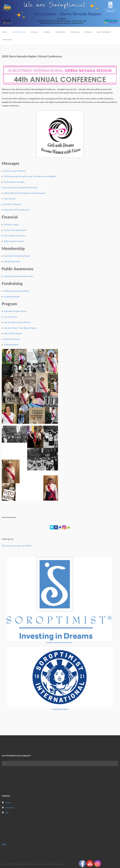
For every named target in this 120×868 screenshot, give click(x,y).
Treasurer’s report (11, 225)
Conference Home (19, 32)
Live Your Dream (11, 317)
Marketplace (8, 40)
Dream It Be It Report (13, 333)
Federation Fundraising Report (17, 291)
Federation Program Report (15, 311)
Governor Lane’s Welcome (15, 171)
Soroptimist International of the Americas (59, 643)
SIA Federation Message (14, 182)
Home (5, 32)
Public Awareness (104, 32)
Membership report (12, 262)
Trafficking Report (11, 345)
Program (88, 32)
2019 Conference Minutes (15, 236)
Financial (47, 32)
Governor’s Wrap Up (12, 204)
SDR (7, 813)
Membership (75, 32)
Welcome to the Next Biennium (17, 210)
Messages (34, 32)
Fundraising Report (12, 297)
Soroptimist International (60, 709)
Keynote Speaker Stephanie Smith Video (21, 188)
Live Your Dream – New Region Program (20, 328)
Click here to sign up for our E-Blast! (17, 546)
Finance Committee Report (15, 230)
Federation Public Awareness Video (19, 276)
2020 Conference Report (14, 241)
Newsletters (10, 808)
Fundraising (60, 32)
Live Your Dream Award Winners (17, 322)
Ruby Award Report (12, 339)
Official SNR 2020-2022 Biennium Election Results (24, 193)
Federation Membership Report (17, 256)
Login (4, 844)
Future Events (10, 199)
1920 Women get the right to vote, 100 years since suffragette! (30, 176)
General (8, 803)
